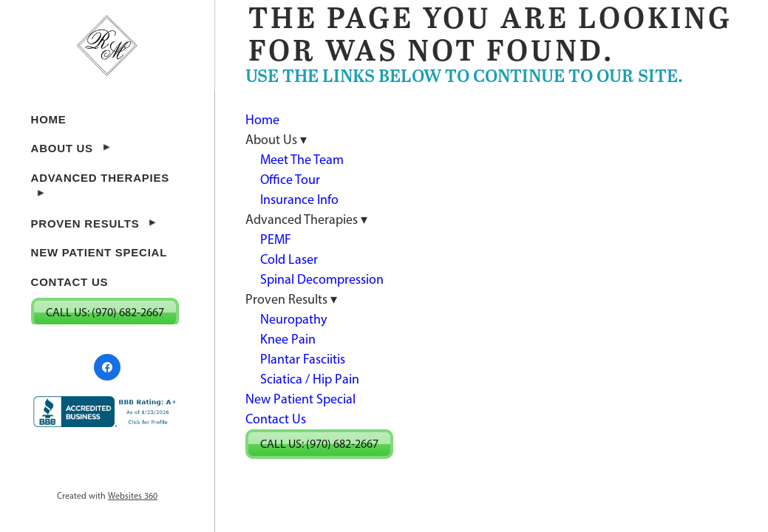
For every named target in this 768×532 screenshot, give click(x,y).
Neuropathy (293, 319)
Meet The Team (302, 160)
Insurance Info (299, 199)
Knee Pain (288, 339)
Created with (107, 496)
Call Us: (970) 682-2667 (105, 312)
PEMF (276, 239)
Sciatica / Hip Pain (310, 379)
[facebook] (107, 367)
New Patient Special (99, 252)
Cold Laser (289, 259)
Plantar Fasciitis (303, 359)
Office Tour (290, 180)
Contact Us (70, 282)
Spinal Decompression (322, 279)
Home (49, 119)
